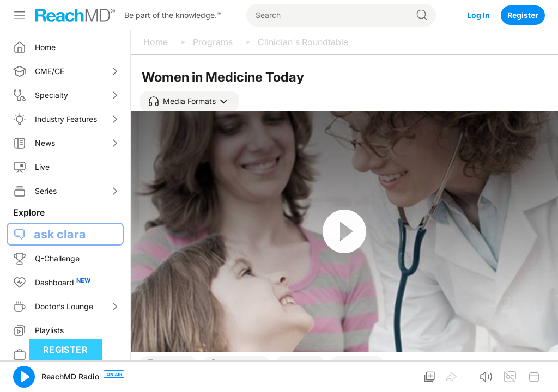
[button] (189, 101)
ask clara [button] (60, 234)
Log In (478, 15)
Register (523, 15)
